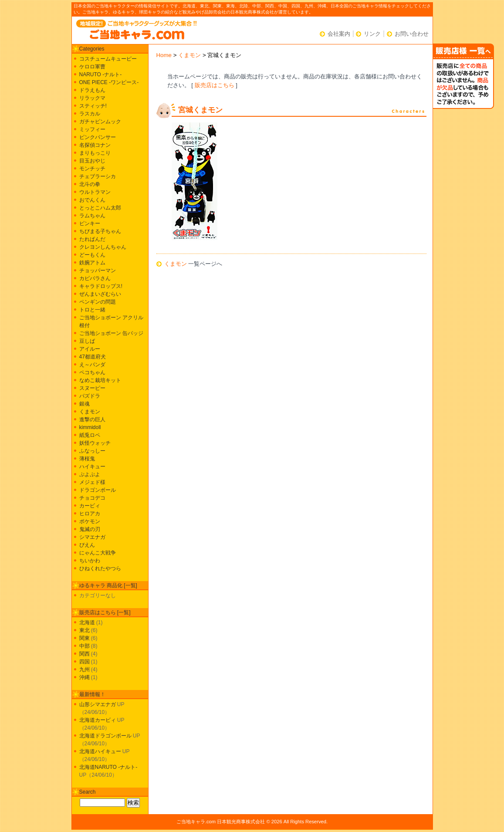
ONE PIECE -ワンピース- (109, 82)
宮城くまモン (200, 110)
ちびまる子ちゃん (100, 231)
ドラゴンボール (98, 490)
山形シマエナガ (98, 704)
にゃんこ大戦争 (98, 553)
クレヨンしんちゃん (103, 247)
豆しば (87, 341)
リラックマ (92, 98)
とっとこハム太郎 (100, 208)
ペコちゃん (92, 372)
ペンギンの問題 (98, 302)
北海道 (87, 622)
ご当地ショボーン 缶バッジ (111, 333)
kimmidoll (90, 427)
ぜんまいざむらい (100, 294)
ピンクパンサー (98, 137)
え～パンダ (92, 365)
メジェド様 (92, 482)
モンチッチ (92, 169)
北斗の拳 (90, 184)
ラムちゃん (92, 216)
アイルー (90, 349)
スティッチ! (93, 106)
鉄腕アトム (92, 263)
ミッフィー (92, 129)
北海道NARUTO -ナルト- (108, 767)
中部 (85, 646)
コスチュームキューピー (108, 59)
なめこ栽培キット (100, 380)
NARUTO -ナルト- (101, 74)
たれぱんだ (92, 239)
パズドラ (90, 396)
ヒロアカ (90, 514)
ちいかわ (90, 561)
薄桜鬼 (87, 459)
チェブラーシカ (98, 176)
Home (164, 55)
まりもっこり (95, 153)
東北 (85, 630)
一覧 (131, 585)
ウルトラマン (95, 192)
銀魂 (85, 404)
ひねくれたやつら (100, 568)
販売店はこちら (215, 85)
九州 (85, 670)
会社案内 (339, 34)
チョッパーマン (98, 271)
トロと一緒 (92, 310)
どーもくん (92, 255)
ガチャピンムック (100, 122)
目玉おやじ (92, 161)
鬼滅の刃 (90, 529)
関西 (85, 654)
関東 (85, 638)
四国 (85, 662)
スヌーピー (92, 388)
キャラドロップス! (101, 286)
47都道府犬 (93, 357)
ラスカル (90, 114)
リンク (372, 34)
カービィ (90, 506)
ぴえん (87, 545)
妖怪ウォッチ (95, 443)
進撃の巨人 (92, 419)
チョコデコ (92, 498)
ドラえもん (92, 90)
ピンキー (90, 223)
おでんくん (92, 200)
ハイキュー (92, 467)
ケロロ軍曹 (92, 67)
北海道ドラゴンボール (105, 736)
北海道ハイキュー (100, 751)
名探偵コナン (95, 145)
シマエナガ (92, 537)
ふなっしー (92, 451)
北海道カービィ (98, 720)
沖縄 (85, 677)
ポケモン (90, 521)
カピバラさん (95, 278)
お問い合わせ (412, 34)
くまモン (189, 55)
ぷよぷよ (90, 474)
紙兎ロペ (90, 435)
